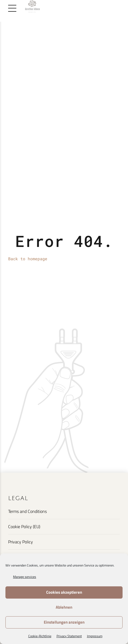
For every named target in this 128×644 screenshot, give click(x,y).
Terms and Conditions (27, 511)
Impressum (95, 636)
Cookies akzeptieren (64, 592)
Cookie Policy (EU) (24, 527)
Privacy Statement (69, 636)
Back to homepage (28, 259)
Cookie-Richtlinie (40, 636)
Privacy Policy (21, 542)
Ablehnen (64, 607)
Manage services (25, 577)
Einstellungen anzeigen (64, 622)
